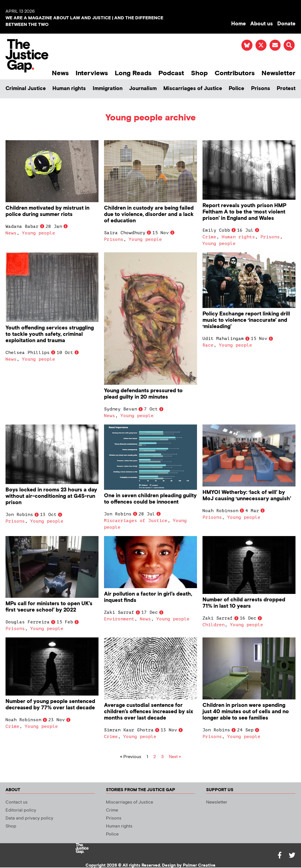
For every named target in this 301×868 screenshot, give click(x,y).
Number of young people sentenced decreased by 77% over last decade (50, 705)
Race (208, 345)
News (60, 73)
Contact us (17, 802)
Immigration (108, 89)
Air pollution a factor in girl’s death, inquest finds (148, 597)
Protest (286, 89)
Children (214, 625)
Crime (209, 237)
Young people (39, 233)
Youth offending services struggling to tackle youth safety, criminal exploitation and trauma (50, 334)
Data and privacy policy (29, 818)
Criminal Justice (26, 89)
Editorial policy (21, 810)
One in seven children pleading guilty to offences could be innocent (150, 499)
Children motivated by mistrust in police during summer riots (47, 211)
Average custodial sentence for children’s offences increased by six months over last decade (149, 712)
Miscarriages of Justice (193, 89)
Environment (119, 619)
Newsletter (279, 73)
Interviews (92, 73)
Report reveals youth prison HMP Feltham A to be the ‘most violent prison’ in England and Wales (244, 212)
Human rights (69, 89)
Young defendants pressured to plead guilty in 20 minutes (143, 394)
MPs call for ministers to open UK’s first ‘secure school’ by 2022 (49, 607)
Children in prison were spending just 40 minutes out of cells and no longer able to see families (246, 712)
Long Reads (133, 73)
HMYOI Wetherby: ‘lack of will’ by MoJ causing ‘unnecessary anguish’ (247, 496)
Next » (175, 757)
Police (236, 89)
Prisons (261, 89)
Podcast (171, 73)
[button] (289, 45)
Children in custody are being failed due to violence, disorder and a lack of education (149, 214)
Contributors (235, 73)
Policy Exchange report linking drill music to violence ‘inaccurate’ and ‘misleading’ (246, 320)
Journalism (143, 89)
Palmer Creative (199, 865)
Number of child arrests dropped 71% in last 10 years (244, 603)
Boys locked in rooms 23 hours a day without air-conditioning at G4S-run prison (51, 496)
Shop (199, 73)
